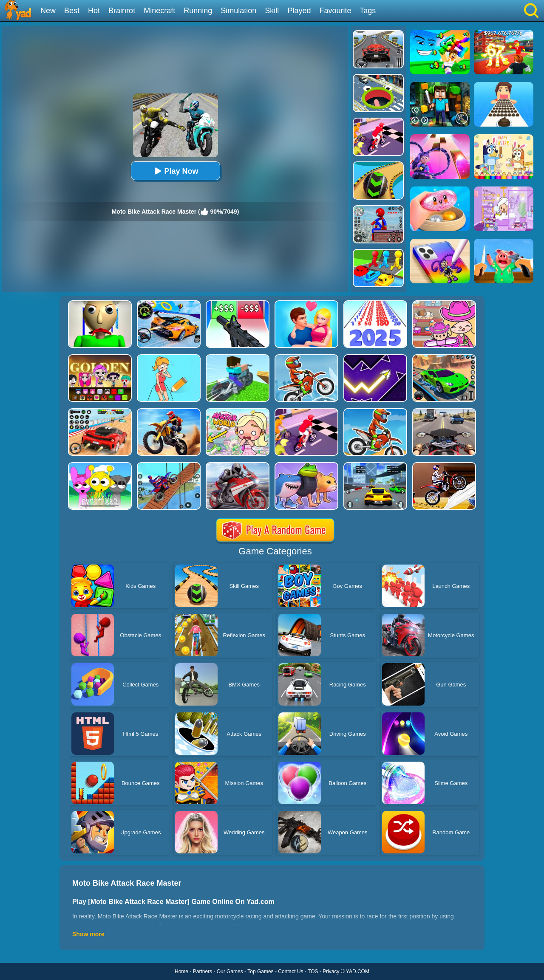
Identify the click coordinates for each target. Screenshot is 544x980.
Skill (272, 11)
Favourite (335, 11)
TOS (313, 972)
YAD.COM (358, 972)
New (48, 11)
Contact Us (290, 972)
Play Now (175, 171)
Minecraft (159, 11)
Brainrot (122, 11)
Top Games (260, 972)
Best (72, 11)
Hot (94, 11)
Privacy (331, 972)
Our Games (230, 972)
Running (198, 11)
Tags (368, 11)
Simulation (238, 11)
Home (181, 972)
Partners (203, 972)
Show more (88, 934)
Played (299, 11)
